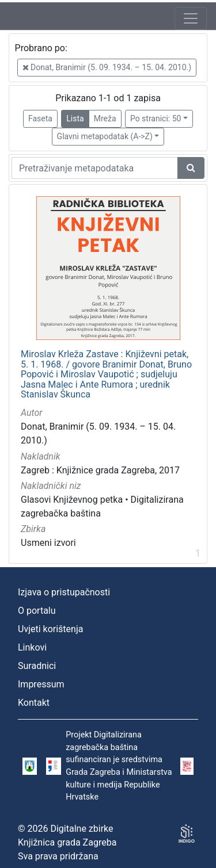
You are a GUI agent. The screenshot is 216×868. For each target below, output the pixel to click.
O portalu (37, 611)
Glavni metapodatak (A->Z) (105, 136)
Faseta (40, 118)
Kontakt (34, 703)
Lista (75, 118)
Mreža (105, 118)
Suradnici (37, 666)
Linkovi (32, 647)
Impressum (41, 684)
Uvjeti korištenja (50, 629)
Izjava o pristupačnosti (64, 592)
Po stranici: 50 (156, 118)
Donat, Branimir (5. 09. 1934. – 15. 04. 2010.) (107, 67)
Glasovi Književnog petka (72, 500)
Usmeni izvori (48, 543)
